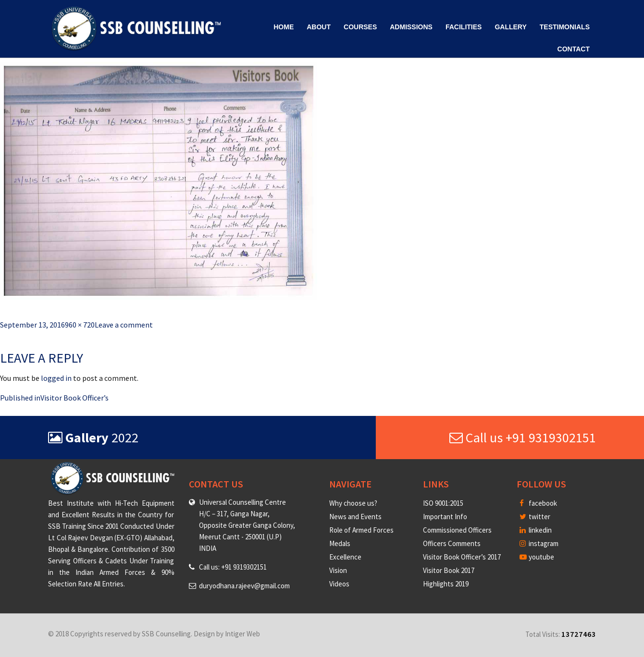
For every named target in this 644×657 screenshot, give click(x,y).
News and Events (355, 517)
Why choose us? (353, 503)
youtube (537, 557)
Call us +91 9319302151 (523, 438)
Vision (338, 570)
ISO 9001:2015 (443, 503)
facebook (538, 503)
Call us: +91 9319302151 (233, 567)
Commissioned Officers (457, 530)
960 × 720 (80, 325)
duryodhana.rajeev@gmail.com (244, 586)
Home (284, 27)
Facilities (464, 27)
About (319, 27)
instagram (539, 543)
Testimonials (565, 27)
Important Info (445, 517)
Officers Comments (452, 543)
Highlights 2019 (446, 584)
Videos (339, 584)
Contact (574, 49)
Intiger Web (242, 634)
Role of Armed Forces (361, 530)
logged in (56, 378)
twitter (535, 517)
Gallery (510, 27)
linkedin (536, 530)
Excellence (345, 557)
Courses (360, 27)
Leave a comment (124, 325)
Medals (340, 543)
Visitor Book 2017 (449, 570)
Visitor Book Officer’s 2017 (462, 557)
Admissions (411, 27)
